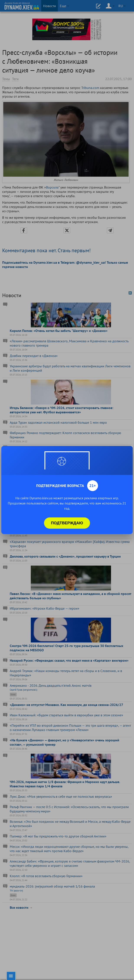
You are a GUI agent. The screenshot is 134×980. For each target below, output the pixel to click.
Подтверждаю (67, 523)
